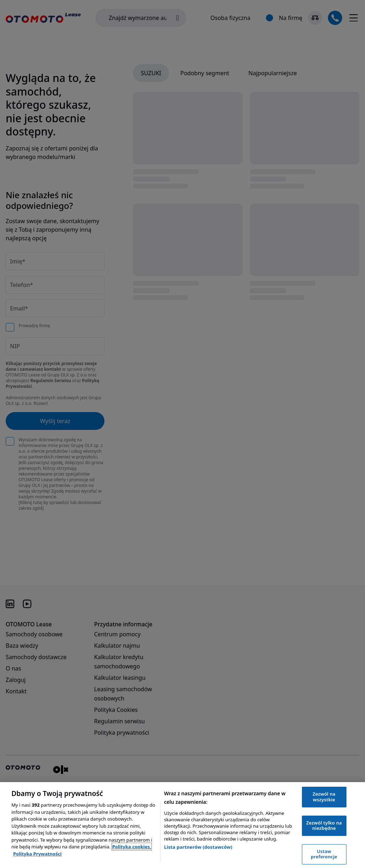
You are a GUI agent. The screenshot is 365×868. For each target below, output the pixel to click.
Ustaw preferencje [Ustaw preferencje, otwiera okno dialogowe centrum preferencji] (324, 854)
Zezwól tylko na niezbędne (324, 826)
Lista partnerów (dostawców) (198, 847)
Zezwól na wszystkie (324, 797)
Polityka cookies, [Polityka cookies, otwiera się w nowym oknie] (132, 847)
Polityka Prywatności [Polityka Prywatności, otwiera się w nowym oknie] (37, 854)
